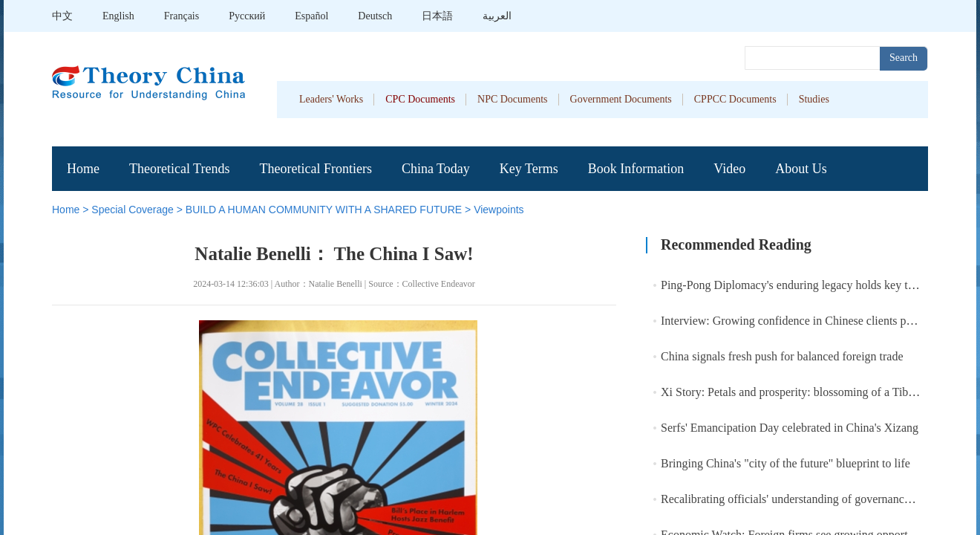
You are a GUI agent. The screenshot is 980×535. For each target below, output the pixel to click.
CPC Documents (420, 99)
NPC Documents (513, 99)
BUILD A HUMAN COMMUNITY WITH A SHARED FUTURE (324, 210)
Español (311, 16)
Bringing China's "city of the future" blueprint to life (785, 463)
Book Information (636, 169)
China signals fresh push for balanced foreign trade (782, 356)
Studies (814, 99)
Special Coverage (133, 210)
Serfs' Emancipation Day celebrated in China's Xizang (790, 428)
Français (182, 16)
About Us (801, 169)
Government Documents (621, 99)
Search (904, 58)
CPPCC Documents (735, 99)
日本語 (437, 16)
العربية (497, 16)
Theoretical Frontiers (315, 169)
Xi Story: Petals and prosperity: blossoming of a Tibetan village (812, 392)
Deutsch (375, 16)
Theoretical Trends (179, 169)
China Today (436, 169)
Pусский (247, 16)
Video (729, 169)
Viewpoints (499, 210)
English (118, 16)
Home (83, 169)
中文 (62, 16)
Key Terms (529, 169)
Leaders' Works (331, 99)
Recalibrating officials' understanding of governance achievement (817, 499)
